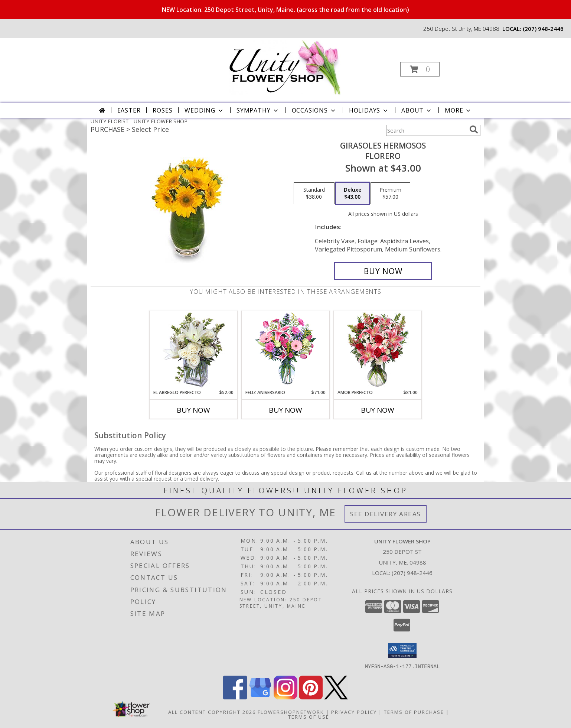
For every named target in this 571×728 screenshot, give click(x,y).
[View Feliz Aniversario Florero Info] (286, 350)
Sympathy (258, 110)
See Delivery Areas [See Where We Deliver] (386, 514)
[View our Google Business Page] (260, 697)
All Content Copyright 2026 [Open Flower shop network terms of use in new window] (212, 712)
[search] (474, 130)
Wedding (204, 110)
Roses (162, 110)
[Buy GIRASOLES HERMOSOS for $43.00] (383, 271)
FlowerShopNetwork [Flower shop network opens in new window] (291, 712)
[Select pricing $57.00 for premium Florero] (390, 194)
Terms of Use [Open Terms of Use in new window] (309, 716)
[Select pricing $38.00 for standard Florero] (314, 194)
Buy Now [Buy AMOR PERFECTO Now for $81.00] (378, 410)
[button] (420, 69)
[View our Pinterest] (311, 697)
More (458, 110)
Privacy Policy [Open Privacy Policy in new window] (354, 712)
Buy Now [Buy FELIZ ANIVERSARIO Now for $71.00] (285, 410)
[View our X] (336, 697)
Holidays (369, 110)
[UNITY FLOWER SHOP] (285, 67)
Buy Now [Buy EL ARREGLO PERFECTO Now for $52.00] (193, 410)
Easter (129, 110)
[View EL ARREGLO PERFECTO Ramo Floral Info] (194, 350)
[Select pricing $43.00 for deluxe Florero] (353, 194)
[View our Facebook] (235, 697)
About (417, 110)
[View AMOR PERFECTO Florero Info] (378, 350)
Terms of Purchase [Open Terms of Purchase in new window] (414, 712)
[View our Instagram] (285, 697)
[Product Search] (426, 130)
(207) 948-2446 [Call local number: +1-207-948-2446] (543, 29)
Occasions (314, 110)
